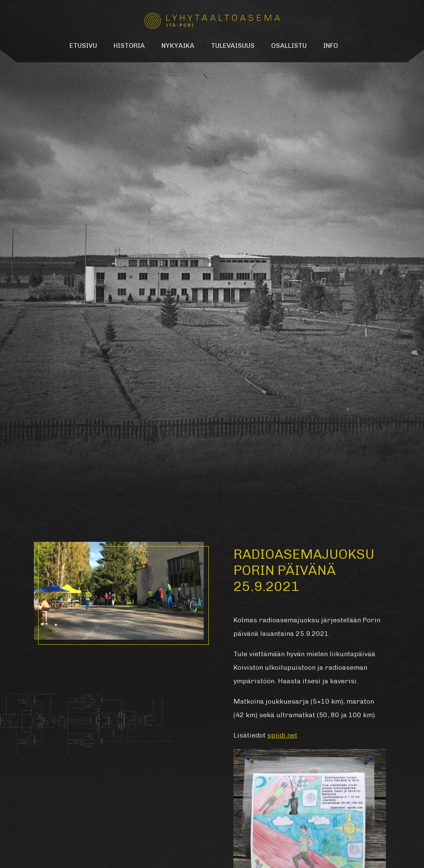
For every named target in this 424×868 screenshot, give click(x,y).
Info (331, 46)
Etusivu (83, 46)
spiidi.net (282, 735)
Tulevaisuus (233, 46)
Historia (129, 46)
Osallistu (289, 46)
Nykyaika (178, 46)
